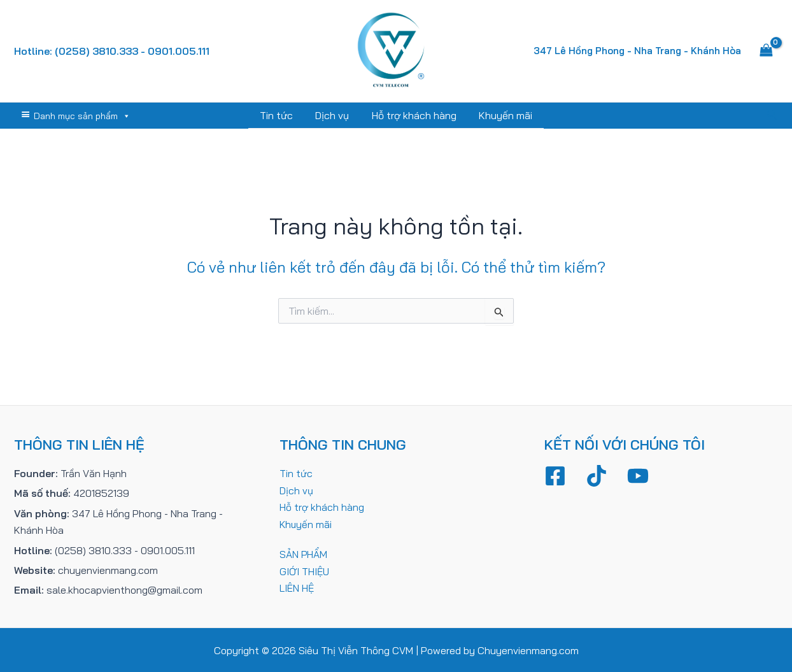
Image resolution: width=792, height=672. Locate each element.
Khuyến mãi (502, 115)
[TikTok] (597, 475)
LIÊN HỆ (297, 587)
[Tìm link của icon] (772, 115)
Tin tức (279, 115)
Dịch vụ (333, 115)
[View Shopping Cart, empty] (766, 51)
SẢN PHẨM (304, 553)
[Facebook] (555, 475)
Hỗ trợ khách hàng (413, 115)
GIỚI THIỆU (305, 569)
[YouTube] (638, 475)
